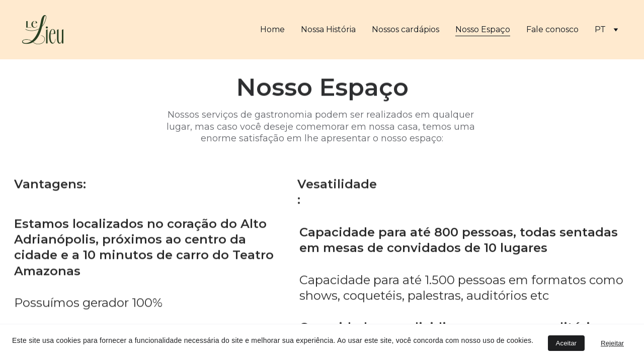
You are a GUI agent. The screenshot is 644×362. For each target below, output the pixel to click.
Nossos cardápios (406, 29)
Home (272, 29)
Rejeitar (612, 343)
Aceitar (566, 343)
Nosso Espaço (483, 29)
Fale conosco (552, 29)
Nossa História (328, 29)
